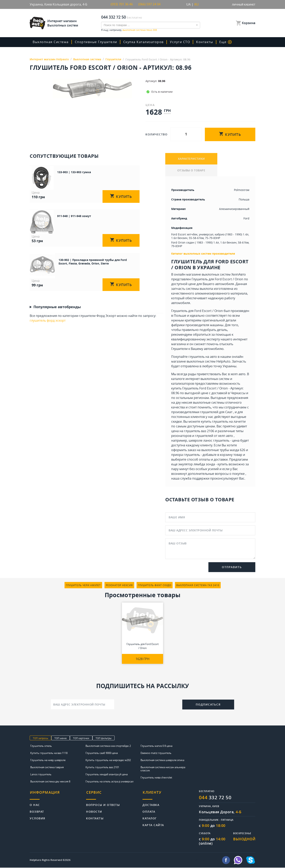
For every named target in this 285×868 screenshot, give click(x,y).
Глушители (179, 349)
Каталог (150, 818)
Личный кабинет (244, 5)
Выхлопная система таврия (47, 768)
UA (188, 4)
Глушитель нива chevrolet (156, 778)
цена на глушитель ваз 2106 (193, 431)
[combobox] (151, 25)
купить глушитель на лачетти (223, 422)
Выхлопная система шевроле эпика (162, 760)
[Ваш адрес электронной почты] (83, 705)
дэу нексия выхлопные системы (200, 403)
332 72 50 (215, 798)
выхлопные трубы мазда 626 (223, 450)
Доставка (151, 804)
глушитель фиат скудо (155, 586)
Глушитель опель (41, 746)
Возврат (37, 811)
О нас (35, 804)
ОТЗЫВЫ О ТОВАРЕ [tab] (191, 171)
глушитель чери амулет (83, 586)
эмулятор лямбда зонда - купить (203, 465)
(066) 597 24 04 (149, 4)
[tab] (58, 795)
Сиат (229, 412)
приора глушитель (186, 455)
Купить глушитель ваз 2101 (102, 768)
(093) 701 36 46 (122, 4)
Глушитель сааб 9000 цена (102, 753)
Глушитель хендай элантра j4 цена (107, 775)
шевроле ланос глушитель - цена (214, 441)
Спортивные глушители (96, 42)
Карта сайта (153, 824)
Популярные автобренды (57, 309)
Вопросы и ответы (103, 804)
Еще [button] (224, 42)
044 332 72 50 (114, 17)
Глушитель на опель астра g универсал (109, 782)
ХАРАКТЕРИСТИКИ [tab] (191, 159)
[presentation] (148, 704)
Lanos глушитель (41, 775)
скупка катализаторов (143, 42)
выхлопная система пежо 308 (140, 30)
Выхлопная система (51, 42)
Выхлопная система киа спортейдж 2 (108, 746)
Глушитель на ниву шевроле (48, 760)
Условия (38, 818)
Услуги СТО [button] (179, 42)
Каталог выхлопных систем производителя (203, 254)
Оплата (149, 811)
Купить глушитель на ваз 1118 (49, 753)
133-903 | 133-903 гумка (68, 172)
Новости (94, 811)
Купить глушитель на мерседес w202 (108, 760)
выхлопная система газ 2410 (198, 586)
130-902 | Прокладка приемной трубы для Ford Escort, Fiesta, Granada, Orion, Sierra (91, 263)
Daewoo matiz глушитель (156, 753)
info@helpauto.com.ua (205, 860)
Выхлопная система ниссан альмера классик (163, 769)
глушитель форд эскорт (48, 322)
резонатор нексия (119, 586)
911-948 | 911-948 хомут (68, 217)
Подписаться (208, 705)
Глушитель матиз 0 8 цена (156, 746)
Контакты (204, 42)
